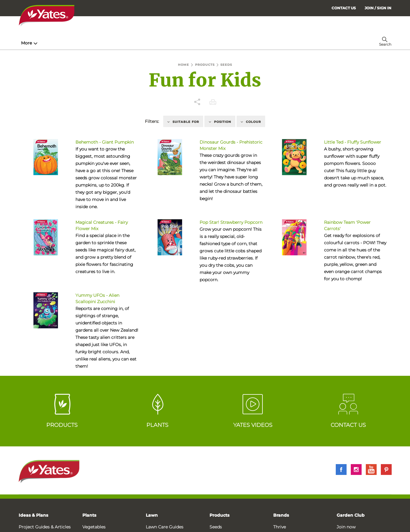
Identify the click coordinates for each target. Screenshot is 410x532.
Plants (89, 515)
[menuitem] (378, 8)
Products (219, 515)
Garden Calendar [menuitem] (266, 43)
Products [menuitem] (94, 43)
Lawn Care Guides (165, 527)
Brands (281, 515)
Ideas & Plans (33, 515)
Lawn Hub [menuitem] (175, 43)
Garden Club (351, 515)
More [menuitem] (298, 43)
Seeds (216, 527)
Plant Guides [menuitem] (134, 43)
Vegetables (94, 527)
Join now (346, 527)
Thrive (280, 527)
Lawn (152, 515)
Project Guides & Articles (45, 527)
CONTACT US (344, 8)
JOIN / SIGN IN (378, 8)
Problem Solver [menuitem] (218, 43)
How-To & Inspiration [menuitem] (46, 43)
